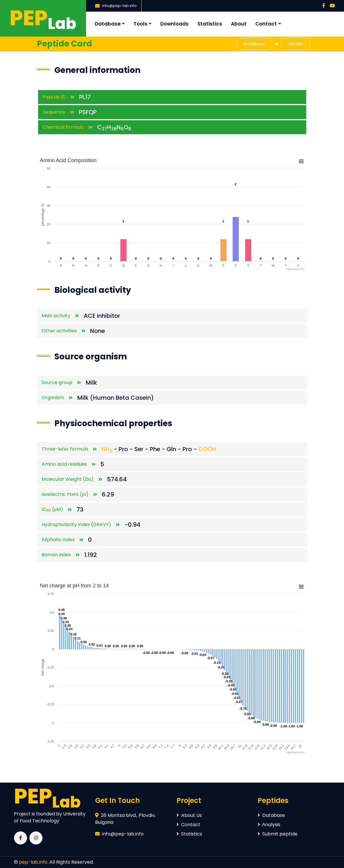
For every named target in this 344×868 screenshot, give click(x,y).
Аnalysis (269, 825)
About (239, 24)
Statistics (210, 24)
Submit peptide (278, 834)
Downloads (174, 24)
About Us (189, 815)
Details (296, 44)
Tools (140, 24)
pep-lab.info (33, 862)
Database (108, 24)
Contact (266, 24)
